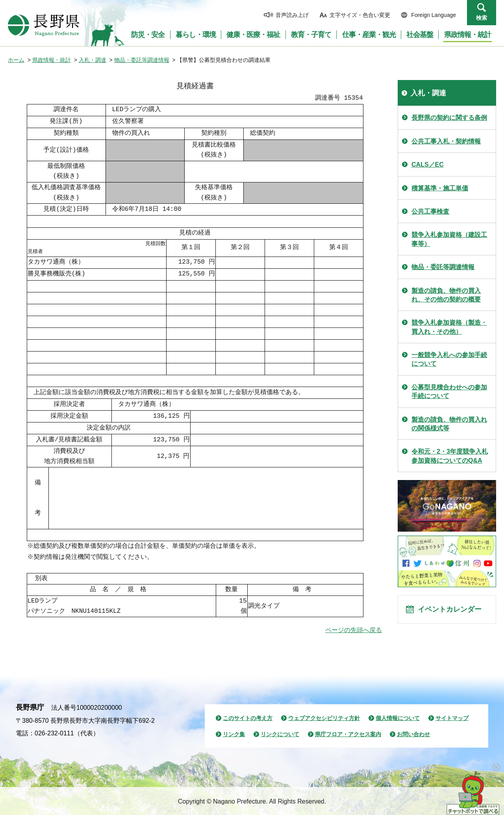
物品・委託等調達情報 (142, 60)
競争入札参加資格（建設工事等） (449, 239)
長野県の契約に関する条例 (449, 118)
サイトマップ (452, 718)
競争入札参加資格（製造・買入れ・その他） (449, 327)
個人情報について (398, 718)
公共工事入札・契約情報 (446, 141)
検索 (482, 18)
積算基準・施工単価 (440, 188)
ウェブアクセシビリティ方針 (324, 718)
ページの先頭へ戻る (354, 630)
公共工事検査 (430, 211)
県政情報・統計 (52, 60)
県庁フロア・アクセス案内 (348, 734)
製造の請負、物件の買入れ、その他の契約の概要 (446, 295)
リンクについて (280, 734)
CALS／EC (428, 165)
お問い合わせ (413, 734)
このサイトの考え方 (248, 718)
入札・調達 (93, 60)
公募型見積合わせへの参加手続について (449, 392)
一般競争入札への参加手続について (449, 359)
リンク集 (234, 734)
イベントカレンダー (453, 612)
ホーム (16, 60)
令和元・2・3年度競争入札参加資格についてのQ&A (450, 456)
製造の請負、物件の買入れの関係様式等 (449, 424)
